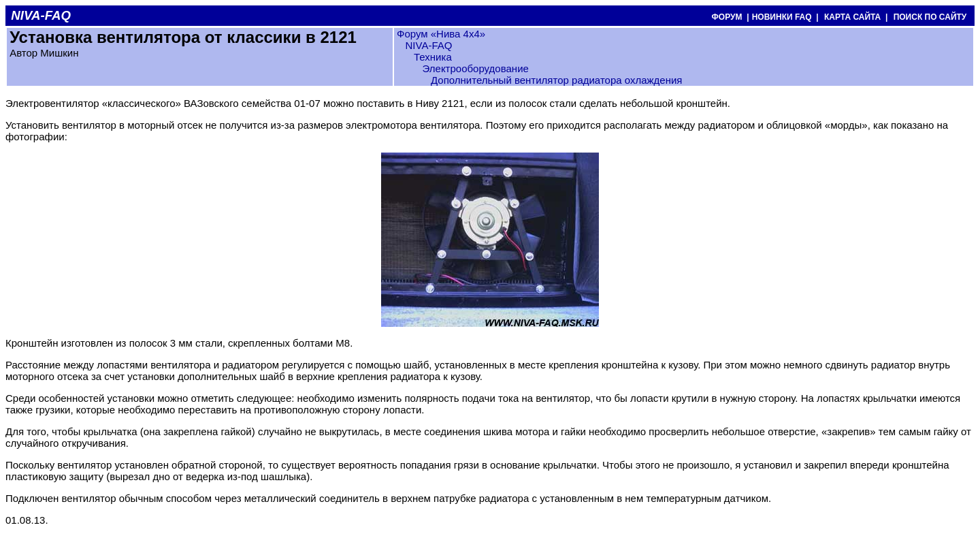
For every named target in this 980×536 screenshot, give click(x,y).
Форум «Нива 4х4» (441, 34)
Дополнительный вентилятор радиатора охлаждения (556, 80)
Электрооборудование (476, 68)
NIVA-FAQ (428, 45)
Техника (433, 57)
